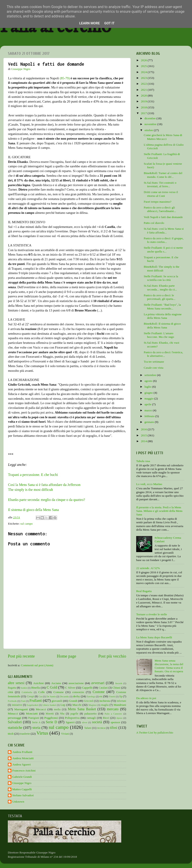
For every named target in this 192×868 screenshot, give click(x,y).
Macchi (77, 705)
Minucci (13, 714)
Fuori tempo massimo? (158, 202)
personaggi (14, 718)
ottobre (149, 130)
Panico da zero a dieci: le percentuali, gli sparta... (160, 297)
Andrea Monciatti (23, 758)
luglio (148, 387)
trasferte (25, 734)
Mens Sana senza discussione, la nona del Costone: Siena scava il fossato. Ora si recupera (169, 666)
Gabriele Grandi (22, 777)
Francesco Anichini (24, 770)
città (10, 692)
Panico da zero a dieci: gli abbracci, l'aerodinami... (160, 209)
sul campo (26, 524)
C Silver (70, 688)
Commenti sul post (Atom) (37, 665)
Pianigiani (34, 718)
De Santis (51, 696)
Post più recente (21, 656)
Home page (67, 656)
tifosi (114, 728)
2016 (144, 429)
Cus (41, 696)
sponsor (115, 722)
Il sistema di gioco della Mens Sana (33, 510)
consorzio (78, 692)
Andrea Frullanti (22, 752)
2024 (144, 72)
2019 (144, 101)
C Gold (52, 687)
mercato (113, 709)
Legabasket (32, 705)
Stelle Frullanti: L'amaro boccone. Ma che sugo (159, 335)
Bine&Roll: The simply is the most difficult (162, 268)
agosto (149, 381)
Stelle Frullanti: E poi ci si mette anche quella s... (163, 249)
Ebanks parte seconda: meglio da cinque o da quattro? (47, 500)
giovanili (57, 701)
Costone (99, 692)
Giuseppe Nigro (22, 783)
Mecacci (41, 709)
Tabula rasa (143, 461)
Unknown (18, 802)
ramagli (91, 718)
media (57, 709)
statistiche (15, 728)
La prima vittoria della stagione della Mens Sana (163, 316)
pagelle (74, 714)
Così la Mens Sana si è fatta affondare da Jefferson (44, 485)
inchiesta (105, 701)
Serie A (36, 722)
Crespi (30, 696)
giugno (149, 393)
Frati (23, 701)
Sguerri (70, 722)
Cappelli (87, 688)
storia (36, 728)
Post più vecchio (112, 656)
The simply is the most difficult (30, 490)
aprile (148, 404)
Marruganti (21, 709)
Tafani (88, 728)
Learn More (90, 23)
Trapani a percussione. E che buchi (33, 475)
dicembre (150, 118)
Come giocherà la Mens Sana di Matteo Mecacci (163, 137)
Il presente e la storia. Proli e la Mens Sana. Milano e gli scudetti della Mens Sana (159, 511)
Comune (58, 692)
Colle (41, 692)
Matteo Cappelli (22, 789)
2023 (144, 78)
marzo (149, 410)
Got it (109, 23)
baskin (24, 688)
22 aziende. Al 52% (148, 568)
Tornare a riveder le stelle (152, 614)
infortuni (122, 701)
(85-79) (65, 78)
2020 (144, 96)
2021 (144, 90)
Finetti (112, 696)
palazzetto (91, 714)
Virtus (42, 733)
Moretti (50, 714)
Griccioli (89, 701)
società (97, 722)
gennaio (150, 422)
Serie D (51, 722)
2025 (144, 66)
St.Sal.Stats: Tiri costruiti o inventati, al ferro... (160, 184)
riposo (119, 718)
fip (121, 696)
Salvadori (15, 722)
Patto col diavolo (154, 223)
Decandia (64, 696)
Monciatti (32, 714)
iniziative (17, 705)
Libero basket (49, 705)
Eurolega (91, 696)
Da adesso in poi (146, 698)
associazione (76, 683)
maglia (105, 705)
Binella (36, 688)
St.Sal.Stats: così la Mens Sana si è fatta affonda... (164, 230)
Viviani (65, 734)
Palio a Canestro (113, 714)
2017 (144, 113)
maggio (149, 398)
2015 (144, 435)
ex (101, 696)
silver (85, 722)
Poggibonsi (51, 718)
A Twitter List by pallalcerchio (155, 732)
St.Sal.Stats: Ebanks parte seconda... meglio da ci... (160, 287)
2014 (144, 441)
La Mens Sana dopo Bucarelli (154, 637)
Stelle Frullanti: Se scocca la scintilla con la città (161, 278)
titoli (11, 734)
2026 (144, 60)
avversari (98, 683)
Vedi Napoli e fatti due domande (163, 217)
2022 (144, 84)
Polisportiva (72, 718)
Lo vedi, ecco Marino (149, 484)
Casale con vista (154, 368)
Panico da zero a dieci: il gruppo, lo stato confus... (164, 240)
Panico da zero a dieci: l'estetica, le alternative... (163, 354)
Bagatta (12, 688)
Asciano (56, 683)
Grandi (73, 701)
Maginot (93, 705)
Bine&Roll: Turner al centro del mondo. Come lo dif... (163, 175)
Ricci (106, 718)
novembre (151, 124)
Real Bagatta (144, 591)
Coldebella (27, 692)
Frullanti (36, 701)
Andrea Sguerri (22, 764)
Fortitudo (12, 701)
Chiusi (116, 688)
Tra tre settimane (154, 362)
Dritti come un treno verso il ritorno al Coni (161, 194)
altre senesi (16, 683)
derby (76, 696)
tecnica (101, 728)
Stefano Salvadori (23, 795)
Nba (62, 714)
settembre (151, 375)
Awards (119, 683)
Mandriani (120, 705)
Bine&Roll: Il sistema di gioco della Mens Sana (162, 325)
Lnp (63, 705)
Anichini (39, 683)
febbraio (150, 416)
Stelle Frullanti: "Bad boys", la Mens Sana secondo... (162, 306)
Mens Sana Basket (82, 709)
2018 (144, 107)
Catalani (103, 688)
